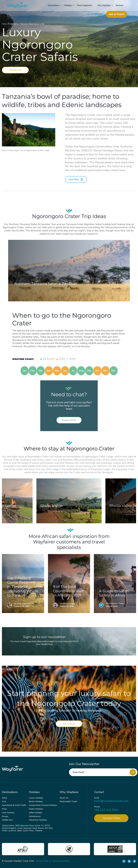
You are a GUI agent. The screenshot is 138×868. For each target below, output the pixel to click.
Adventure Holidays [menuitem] (38, 820)
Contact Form (111, 818)
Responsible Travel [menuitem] (68, 801)
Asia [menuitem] (4, 801)
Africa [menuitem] (4, 798)
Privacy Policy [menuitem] (42, 861)
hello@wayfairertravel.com (111, 801)
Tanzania (24, 24)
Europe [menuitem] (5, 816)
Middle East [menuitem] (7, 820)
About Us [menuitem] (64, 798)
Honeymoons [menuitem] (35, 816)
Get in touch (116, 14)
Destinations (53, 5)
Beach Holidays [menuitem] (36, 801)
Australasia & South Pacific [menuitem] (14, 805)
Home (5, 24)
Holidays (67, 5)
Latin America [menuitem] (8, 813)
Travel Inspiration (84, 5)
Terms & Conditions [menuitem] (61, 861)
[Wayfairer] (21, 5)
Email (97, 798)
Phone (97, 807)
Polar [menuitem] (4, 809)
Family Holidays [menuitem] (36, 809)
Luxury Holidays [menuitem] (36, 798)
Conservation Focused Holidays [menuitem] (43, 805)
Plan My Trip (15, 70)
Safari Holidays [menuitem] (36, 813)
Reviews (119, 5)
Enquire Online (69, 420)
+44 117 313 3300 (94, 14)
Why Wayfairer (103, 5)
